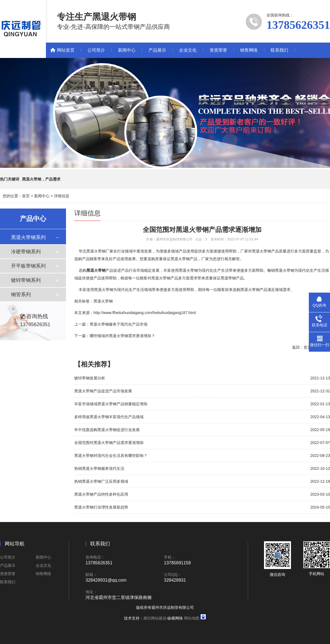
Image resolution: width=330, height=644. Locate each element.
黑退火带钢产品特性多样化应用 (101, 494)
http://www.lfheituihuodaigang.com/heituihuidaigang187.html (145, 313)
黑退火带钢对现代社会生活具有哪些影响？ (111, 456)
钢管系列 (21, 295)
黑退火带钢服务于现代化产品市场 (119, 324)
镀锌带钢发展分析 (90, 378)
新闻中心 (127, 50)
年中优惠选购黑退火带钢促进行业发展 (107, 430)
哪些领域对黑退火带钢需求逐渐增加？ (122, 336)
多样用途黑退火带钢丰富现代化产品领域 (109, 417)
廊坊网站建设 (155, 618)
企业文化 (188, 50)
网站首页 (66, 50)
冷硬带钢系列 (26, 252)
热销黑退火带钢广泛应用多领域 (101, 481)
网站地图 (192, 618)
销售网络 (249, 50)
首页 (26, 196)
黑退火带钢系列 (28, 237)
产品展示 (157, 50)
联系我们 (279, 50)
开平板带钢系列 (28, 266)
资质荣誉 (218, 50)
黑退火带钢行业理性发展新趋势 (101, 507)
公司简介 (96, 50)
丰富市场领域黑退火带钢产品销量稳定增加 (111, 404)
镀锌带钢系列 (26, 280)
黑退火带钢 (103, 301)
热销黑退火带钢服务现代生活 (99, 468)
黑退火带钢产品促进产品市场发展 (103, 391)
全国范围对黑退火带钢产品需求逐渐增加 (109, 443)
